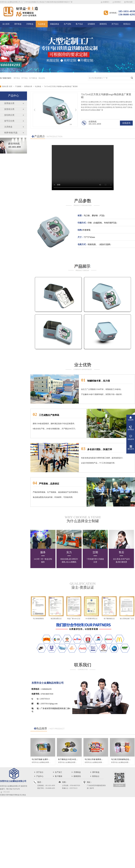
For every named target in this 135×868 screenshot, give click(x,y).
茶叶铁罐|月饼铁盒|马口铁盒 (16, 795)
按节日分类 (9, 121)
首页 (11, 86)
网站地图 (129, 2)
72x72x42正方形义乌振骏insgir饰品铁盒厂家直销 (61, 86)
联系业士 (127, 24)
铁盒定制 (42, 78)
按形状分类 (9, 109)
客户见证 (79, 24)
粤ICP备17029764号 (13, 789)
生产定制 (67, 24)
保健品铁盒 (55, 24)
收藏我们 (106, 2)
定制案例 (91, 24)
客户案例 (58, 776)
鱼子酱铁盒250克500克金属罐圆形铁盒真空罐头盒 (78, 759)
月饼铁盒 (30, 24)
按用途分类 (28, 86)
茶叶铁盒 (18, 24)
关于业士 (115, 24)
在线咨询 (126, 123)
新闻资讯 (103, 24)
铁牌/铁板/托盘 (11, 133)
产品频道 (18, 86)
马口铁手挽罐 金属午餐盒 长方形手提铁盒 (48, 759)
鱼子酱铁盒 (33, 78)
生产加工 (58, 772)
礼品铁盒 (42, 24)
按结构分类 (9, 115)
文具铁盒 (8, 127)
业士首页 (6, 24)
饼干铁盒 (25, 78)
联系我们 (118, 2)
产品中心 (40, 776)
